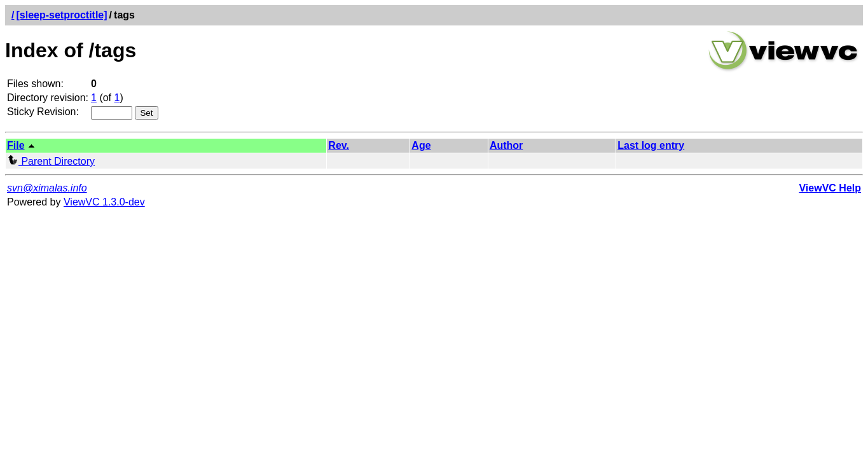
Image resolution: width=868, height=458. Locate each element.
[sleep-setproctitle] (61, 15)
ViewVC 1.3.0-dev (104, 202)
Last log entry (651, 145)
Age (421, 145)
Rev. (339, 145)
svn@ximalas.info (47, 188)
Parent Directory (51, 161)
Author (506, 145)
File (16, 145)
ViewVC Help (830, 188)
